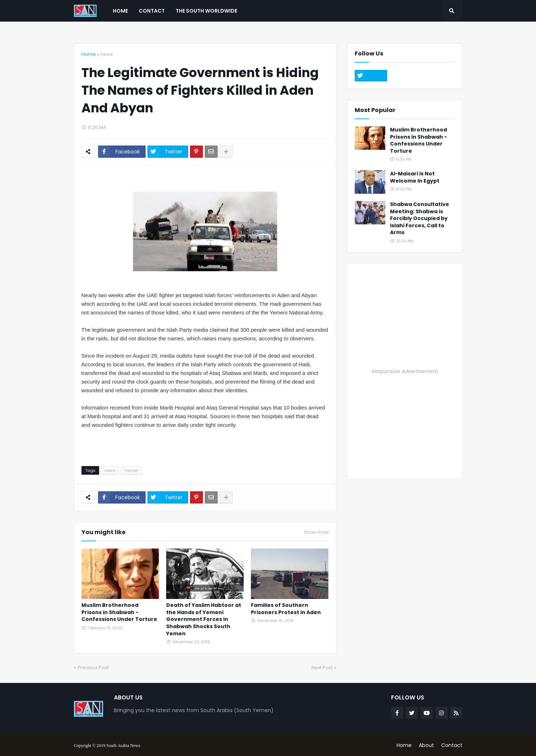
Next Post (322, 668)
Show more (316, 532)
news (107, 54)
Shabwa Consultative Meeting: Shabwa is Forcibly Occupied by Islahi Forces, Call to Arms (420, 218)
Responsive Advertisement (405, 371)
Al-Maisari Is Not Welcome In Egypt (415, 177)
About (426, 745)
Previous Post (93, 668)
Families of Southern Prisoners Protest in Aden (286, 609)
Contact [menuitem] (152, 11)
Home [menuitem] (120, 11)
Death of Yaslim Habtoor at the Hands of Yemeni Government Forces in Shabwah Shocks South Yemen (204, 619)
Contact (452, 745)
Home (89, 54)
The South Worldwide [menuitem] (206, 11)
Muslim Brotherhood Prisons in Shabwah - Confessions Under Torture (119, 612)
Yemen (131, 470)
